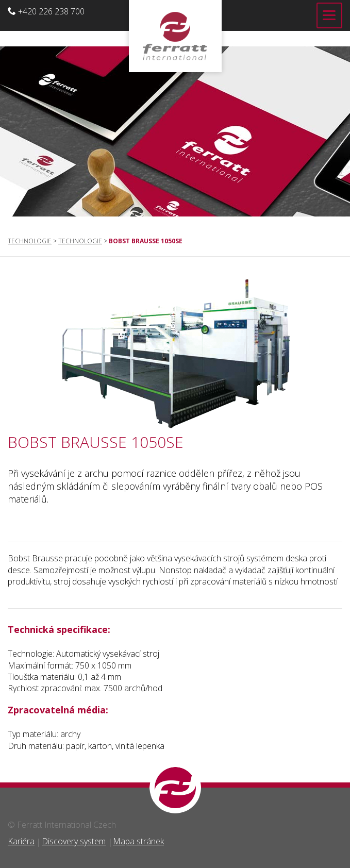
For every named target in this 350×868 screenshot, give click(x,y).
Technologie (30, 241)
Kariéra (21, 841)
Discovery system (74, 841)
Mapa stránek (138, 841)
